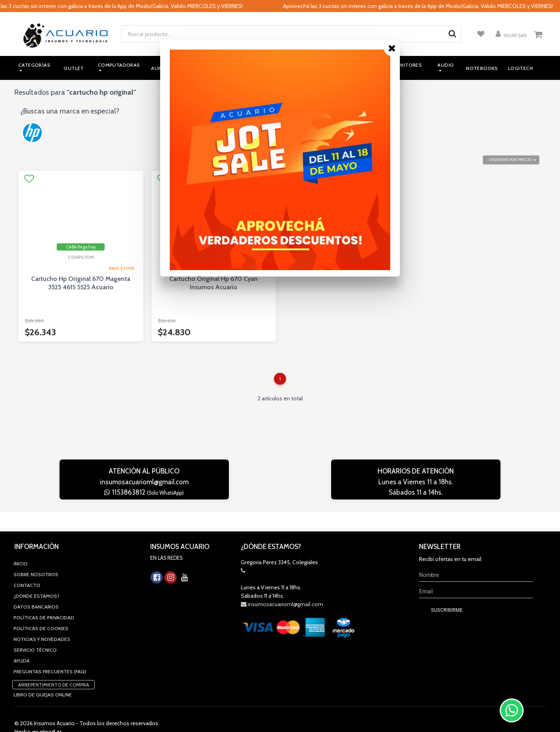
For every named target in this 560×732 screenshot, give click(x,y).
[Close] (392, 48)
